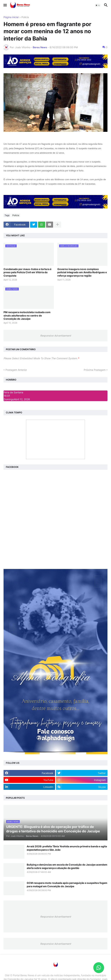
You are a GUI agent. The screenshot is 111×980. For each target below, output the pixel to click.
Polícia (25, 17)
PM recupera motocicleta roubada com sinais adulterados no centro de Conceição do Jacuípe (27, 315)
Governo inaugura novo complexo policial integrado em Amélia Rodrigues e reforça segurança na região (82, 272)
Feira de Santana (13, 392)
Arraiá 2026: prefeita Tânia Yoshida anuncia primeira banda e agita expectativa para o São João (67, 848)
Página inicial (11, 17)
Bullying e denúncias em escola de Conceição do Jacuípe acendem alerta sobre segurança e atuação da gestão (67, 866)
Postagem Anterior (16, 370)
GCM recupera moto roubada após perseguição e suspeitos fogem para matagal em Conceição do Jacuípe (67, 884)
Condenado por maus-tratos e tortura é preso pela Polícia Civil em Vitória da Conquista (27, 272)
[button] (5, 5)
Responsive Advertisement (56, 336)
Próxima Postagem (95, 370)
